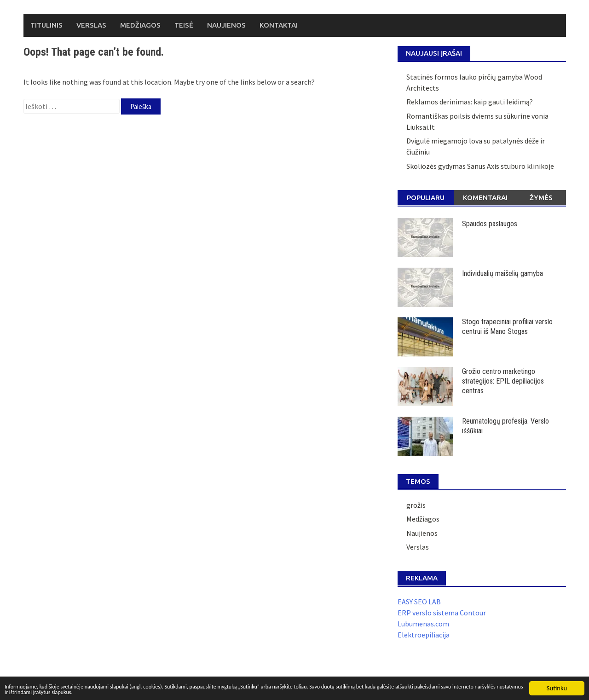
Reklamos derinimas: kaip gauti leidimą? (470, 102)
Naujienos (226, 25)
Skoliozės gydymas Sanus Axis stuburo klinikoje (480, 166)
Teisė (184, 25)
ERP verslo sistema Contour (442, 613)
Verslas (91, 25)
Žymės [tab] (541, 198)
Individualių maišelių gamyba (502, 273)
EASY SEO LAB (419, 602)
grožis (416, 505)
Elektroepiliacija (424, 635)
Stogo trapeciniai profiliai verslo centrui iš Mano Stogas (507, 327)
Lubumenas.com (423, 624)
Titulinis (46, 25)
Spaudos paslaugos (490, 224)
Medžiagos (140, 25)
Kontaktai (279, 25)
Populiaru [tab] (426, 198)
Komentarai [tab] (485, 198)
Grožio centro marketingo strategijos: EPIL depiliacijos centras (503, 381)
